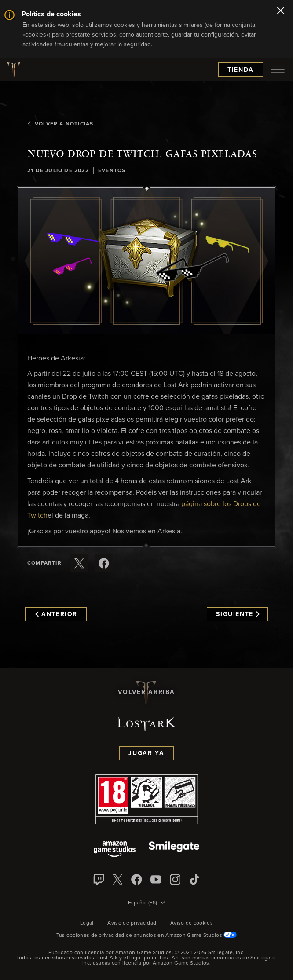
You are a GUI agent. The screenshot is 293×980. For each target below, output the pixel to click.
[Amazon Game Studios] (115, 850)
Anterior (56, 614)
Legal (87, 923)
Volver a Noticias (60, 124)
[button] (146, 261)
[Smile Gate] (174, 850)
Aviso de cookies (192, 923)
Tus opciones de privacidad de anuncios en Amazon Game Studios (147, 936)
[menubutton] (278, 70)
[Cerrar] (281, 11)
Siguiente (238, 614)
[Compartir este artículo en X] (79, 563)
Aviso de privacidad (132, 923)
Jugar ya (146, 753)
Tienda (241, 70)
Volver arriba (146, 692)
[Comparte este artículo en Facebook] (104, 563)
